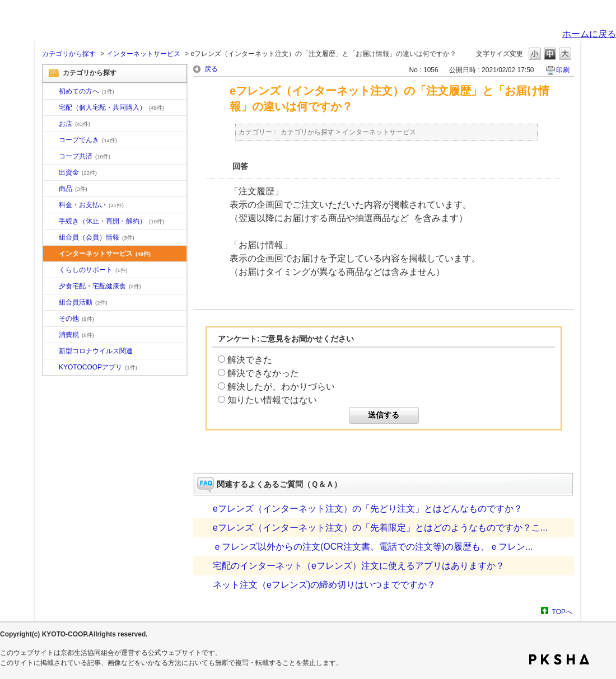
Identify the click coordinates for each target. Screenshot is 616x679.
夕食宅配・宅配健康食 (100, 286)
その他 (76, 319)
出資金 (78, 172)
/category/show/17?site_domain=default (51, 287)
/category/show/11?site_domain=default (51, 189)
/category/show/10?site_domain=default (51, 92)
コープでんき (88, 140)
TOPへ (562, 612)
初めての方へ (87, 91)
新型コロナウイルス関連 (96, 351)
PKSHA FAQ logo (559, 659)
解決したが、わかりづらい (281, 387)
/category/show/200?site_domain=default (51, 368)
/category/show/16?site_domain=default (51, 270)
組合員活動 (83, 302)
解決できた (250, 360)
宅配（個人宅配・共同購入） (111, 107)
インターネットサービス (143, 54)
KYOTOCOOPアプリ (98, 367)
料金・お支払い (91, 205)
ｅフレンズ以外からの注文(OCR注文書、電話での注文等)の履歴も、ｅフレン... (373, 547)
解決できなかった (263, 373)
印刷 (563, 70)
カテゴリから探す (69, 54)
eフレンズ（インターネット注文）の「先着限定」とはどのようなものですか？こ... (380, 528)
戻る (211, 69)
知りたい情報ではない (272, 400)
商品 (73, 189)
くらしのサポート (93, 270)
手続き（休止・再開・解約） (111, 221)
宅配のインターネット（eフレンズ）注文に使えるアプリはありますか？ (359, 566)
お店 (74, 124)
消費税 (76, 335)
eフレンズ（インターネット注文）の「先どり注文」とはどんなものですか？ (368, 509)
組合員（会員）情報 (97, 237)
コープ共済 (85, 156)
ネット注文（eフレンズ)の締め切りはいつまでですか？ (324, 585)
